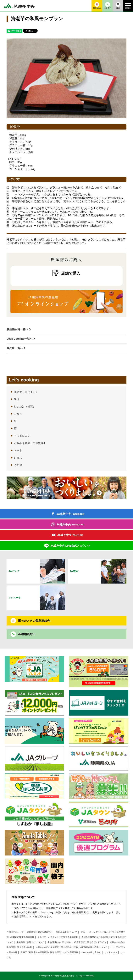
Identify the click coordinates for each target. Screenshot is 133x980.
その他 (16, 465)
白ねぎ (16, 414)
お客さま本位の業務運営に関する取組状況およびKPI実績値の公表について (71, 947)
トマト (16, 450)
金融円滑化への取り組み (59, 942)
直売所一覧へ (15, 348)
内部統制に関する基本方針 (40, 932)
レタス (16, 458)
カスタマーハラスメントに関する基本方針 (58, 937)
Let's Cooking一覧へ (19, 339)
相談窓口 (108, 6)
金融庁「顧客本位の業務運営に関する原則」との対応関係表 (49, 952)
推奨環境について (25, 916)
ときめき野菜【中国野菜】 (28, 443)
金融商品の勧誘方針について (30, 942)
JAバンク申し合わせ (91, 952)
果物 (15, 399)
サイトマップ (111, 952)
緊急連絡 (97, 6)
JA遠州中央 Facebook (70, 514)
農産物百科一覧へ (17, 329)
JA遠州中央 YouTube (70, 535)
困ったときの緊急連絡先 (34, 621)
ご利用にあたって (15, 932)
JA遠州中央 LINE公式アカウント (70, 546)
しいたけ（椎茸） (23, 407)
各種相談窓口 (27, 634)
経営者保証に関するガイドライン (90, 942)
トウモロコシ (20, 436)
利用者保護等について (67, 932)
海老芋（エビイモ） (24, 392)
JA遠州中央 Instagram (70, 524)
